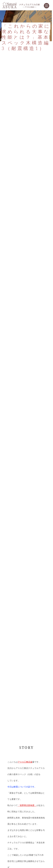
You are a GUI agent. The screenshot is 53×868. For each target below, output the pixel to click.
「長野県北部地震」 (27, 805)
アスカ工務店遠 (25, 762)
